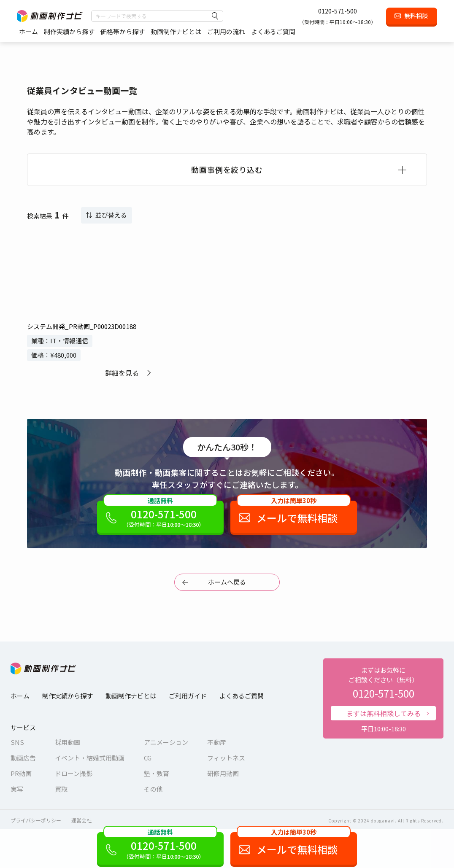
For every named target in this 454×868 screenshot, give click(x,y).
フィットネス (226, 758)
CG (148, 758)
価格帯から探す (123, 31)
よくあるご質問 (273, 31)
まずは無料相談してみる (384, 713)
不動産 (217, 742)
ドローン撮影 (74, 773)
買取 (61, 789)
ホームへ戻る (227, 582)
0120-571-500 (338, 11)
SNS (17, 742)
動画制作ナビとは (176, 31)
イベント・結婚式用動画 (90, 758)
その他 (153, 789)
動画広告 (23, 758)
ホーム (28, 31)
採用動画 (68, 742)
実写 (17, 789)
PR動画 (21, 773)
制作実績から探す (69, 31)
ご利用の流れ (226, 31)
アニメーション (166, 742)
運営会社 (81, 820)
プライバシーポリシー (36, 820)
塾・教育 (157, 773)
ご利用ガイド (188, 696)
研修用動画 (223, 773)
